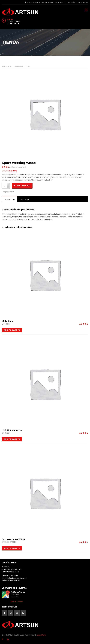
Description (10, 199)
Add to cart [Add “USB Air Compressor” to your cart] (10, 439)
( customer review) (18, 167)
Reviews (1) (24, 199)
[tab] (10, 199)
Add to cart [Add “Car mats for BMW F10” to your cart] (10, 548)
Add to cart (24, 186)
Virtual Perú (41, 635)
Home (4, 66)
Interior (10, 66)
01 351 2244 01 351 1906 (14, 23)
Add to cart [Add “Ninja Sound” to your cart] (10, 330)
